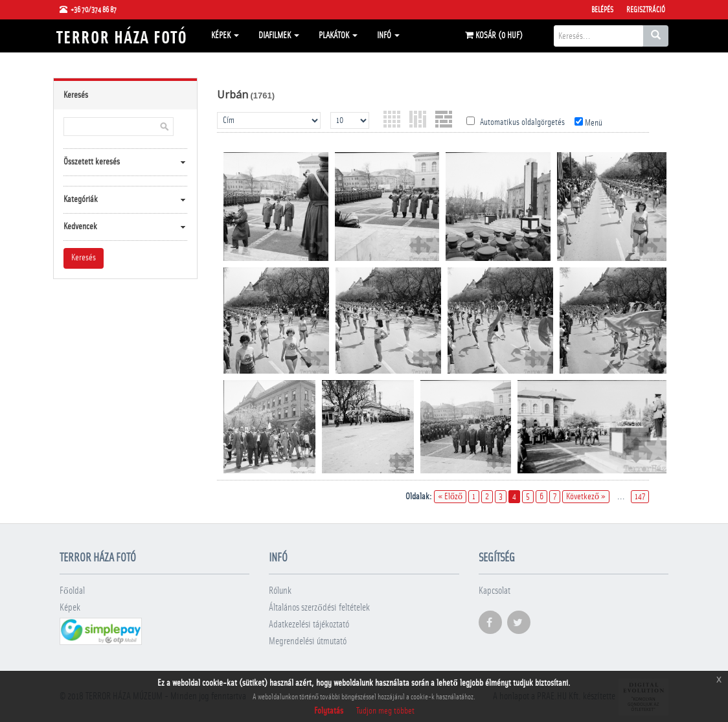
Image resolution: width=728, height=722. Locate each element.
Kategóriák (81, 199)
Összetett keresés (92, 162)
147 (640, 497)
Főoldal (72, 591)
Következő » (586, 497)
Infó (388, 36)
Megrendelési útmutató (308, 641)
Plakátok (338, 36)
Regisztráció (646, 10)
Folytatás (329, 711)
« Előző (450, 497)
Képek (225, 36)
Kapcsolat (495, 591)
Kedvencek (80, 227)
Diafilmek (279, 36)
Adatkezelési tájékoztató (309, 625)
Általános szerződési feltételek (319, 608)
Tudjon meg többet (385, 711)
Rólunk (280, 591)
